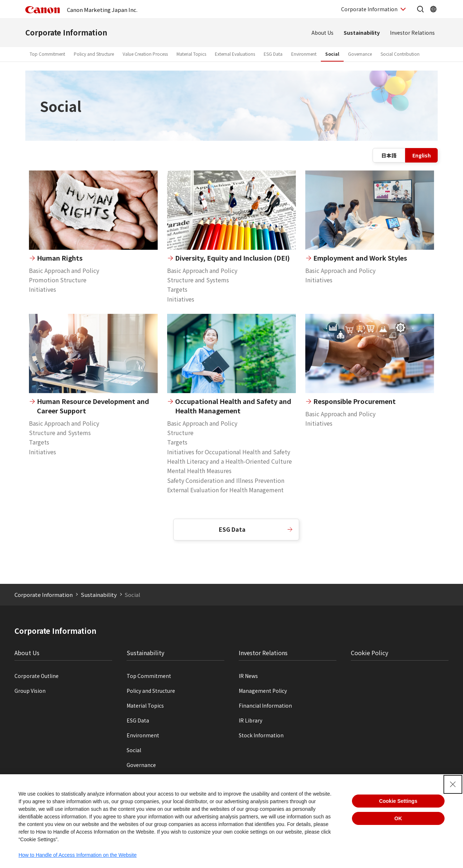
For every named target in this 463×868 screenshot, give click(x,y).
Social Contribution (400, 54)
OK (398, 818)
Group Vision (30, 691)
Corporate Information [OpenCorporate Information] (369, 9)
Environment (304, 54)
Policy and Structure (94, 54)
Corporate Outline (37, 676)
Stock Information (261, 735)
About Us (322, 33)
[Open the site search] (420, 9)
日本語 (389, 155)
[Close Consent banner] (453, 784)
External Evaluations (235, 54)
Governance (360, 54)
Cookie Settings (398, 801)
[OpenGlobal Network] (433, 9)
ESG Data (273, 54)
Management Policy (263, 691)
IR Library (250, 720)
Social (332, 54)
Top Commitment (47, 54)
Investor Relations (412, 33)
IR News (248, 676)
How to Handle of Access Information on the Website (78, 855)
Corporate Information (66, 32)
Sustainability (362, 33)
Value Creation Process (145, 54)
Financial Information (265, 705)
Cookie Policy (369, 653)
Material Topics (191, 54)
